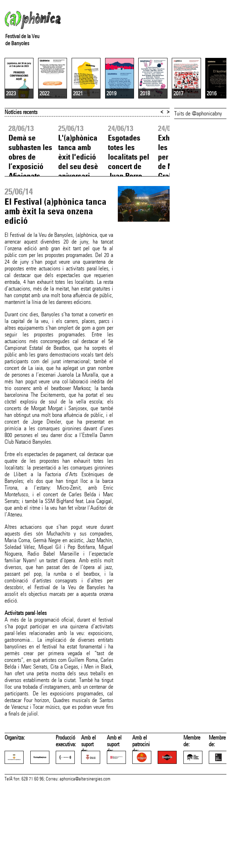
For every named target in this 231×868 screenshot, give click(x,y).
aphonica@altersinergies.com (85, 860)
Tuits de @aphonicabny (198, 173)
